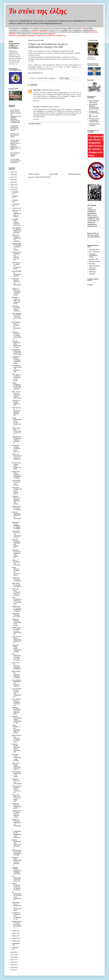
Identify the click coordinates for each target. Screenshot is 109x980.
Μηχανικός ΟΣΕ (94, 259)
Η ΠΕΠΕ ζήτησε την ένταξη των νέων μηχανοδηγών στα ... (17, 631)
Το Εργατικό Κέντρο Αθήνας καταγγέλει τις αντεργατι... (17, 648)
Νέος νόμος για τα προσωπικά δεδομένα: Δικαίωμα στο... (16, 412)
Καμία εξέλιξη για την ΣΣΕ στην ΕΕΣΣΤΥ (17, 585)
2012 (12, 967)
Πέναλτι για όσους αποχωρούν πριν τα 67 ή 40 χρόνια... (16, 592)
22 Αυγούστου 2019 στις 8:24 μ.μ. (51, 90)
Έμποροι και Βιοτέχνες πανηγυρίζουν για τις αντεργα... (17, 622)
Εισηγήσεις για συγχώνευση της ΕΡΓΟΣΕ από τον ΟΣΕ (17, 352)
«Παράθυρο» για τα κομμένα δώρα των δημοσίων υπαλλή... (17, 814)
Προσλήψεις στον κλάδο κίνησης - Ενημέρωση (16, 309)
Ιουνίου (14, 933)
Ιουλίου (14, 931)
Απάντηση (36, 101)
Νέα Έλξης (92, 264)
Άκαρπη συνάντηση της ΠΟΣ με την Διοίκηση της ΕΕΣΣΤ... (16, 887)
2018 (12, 952)
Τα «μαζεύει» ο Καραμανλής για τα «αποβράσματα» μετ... (16, 916)
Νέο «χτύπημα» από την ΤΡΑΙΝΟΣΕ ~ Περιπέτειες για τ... (16, 702)
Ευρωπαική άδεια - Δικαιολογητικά (94, 101)
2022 (12, 182)
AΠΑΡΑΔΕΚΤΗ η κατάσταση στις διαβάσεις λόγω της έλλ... (17, 256)
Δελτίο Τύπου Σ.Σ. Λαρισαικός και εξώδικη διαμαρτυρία (16, 666)
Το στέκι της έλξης (38, 11)
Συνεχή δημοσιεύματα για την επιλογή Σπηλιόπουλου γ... (17, 422)
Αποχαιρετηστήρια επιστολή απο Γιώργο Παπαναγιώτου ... (17, 925)
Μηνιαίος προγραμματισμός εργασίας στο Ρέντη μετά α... (16, 844)
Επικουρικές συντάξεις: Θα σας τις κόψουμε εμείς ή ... (17, 491)
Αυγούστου (16, 208)
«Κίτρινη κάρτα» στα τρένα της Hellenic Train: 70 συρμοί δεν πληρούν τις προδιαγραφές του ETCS (16, 145)
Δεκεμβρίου (15, 192)
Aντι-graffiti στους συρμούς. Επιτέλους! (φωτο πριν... (16, 222)
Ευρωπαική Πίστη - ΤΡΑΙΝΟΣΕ (95, 125)
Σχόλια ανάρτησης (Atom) (43, 177)
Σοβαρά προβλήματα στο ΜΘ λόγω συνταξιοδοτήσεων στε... (17, 386)
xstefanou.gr (93, 272)
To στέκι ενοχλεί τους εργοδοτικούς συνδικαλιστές (15, 161)
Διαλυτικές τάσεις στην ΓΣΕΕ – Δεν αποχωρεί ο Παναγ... (16, 301)
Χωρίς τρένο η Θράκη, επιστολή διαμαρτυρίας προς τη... (16, 766)
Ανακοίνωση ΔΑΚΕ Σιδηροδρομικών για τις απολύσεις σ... (17, 861)
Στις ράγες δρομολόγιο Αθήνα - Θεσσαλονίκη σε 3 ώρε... (16, 344)
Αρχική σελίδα (54, 174)
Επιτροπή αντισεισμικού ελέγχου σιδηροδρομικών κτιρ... (17, 720)
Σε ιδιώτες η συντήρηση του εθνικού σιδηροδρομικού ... (17, 335)
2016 (12, 957)
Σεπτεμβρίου (16, 204)
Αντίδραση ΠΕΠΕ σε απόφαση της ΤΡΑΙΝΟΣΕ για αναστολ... (17, 871)
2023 (12, 180)
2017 (12, 955)
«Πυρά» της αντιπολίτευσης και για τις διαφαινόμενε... (17, 457)
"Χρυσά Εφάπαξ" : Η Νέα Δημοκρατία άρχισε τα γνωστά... (16, 729)
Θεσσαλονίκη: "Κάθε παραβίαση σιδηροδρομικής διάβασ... (17, 475)
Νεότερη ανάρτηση (34, 174)
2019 (12, 190)
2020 (12, 187)
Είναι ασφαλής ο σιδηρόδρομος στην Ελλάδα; (17, 774)
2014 (12, 962)
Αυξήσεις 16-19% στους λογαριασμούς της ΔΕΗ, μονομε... (16, 292)
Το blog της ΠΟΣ (94, 250)
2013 (12, 965)
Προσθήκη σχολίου (35, 124)
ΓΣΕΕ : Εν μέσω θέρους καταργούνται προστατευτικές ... (17, 640)
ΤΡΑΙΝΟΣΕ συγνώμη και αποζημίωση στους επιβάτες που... (16, 554)
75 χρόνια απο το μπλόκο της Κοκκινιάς (17, 579)
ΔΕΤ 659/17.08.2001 (94, 116)
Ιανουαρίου (15, 948)
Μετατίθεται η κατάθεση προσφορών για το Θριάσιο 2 (16, 449)
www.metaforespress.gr (36, 73)
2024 (12, 177)
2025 (12, 175)
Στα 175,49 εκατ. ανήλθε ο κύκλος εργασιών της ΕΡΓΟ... (17, 466)
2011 (12, 970)
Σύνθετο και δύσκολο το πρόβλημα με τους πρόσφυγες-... (17, 238)
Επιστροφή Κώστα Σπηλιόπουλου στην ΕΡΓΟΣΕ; (17, 758)
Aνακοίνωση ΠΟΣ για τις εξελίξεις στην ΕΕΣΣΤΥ (17, 806)
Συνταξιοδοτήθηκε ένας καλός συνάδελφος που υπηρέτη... (17, 247)
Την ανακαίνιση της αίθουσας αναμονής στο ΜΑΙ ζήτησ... (17, 230)
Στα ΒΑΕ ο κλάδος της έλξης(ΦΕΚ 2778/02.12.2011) (94, 120)
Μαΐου (14, 936)
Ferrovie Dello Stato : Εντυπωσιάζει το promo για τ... (17, 431)
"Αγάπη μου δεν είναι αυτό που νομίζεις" (15, 135)
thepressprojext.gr (94, 266)
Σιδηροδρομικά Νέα (95, 261)
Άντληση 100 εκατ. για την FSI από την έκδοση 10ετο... (16, 798)
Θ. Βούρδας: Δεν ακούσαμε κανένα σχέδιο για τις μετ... (17, 789)
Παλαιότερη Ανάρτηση (74, 174)
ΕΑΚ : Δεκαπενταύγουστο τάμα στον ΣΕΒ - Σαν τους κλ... (17, 657)
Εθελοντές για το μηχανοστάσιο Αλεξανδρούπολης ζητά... (17, 853)
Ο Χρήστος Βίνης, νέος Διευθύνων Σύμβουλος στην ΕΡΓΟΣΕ (16, 500)
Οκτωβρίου (15, 200)
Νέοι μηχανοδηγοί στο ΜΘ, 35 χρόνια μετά (16, 879)
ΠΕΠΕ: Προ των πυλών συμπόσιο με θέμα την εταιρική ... (16, 214)
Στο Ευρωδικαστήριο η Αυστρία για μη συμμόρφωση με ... (17, 896)
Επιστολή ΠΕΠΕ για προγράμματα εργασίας (17, 274)
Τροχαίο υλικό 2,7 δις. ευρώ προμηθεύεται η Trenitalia (17, 609)
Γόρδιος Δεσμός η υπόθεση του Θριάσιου (16, 508)
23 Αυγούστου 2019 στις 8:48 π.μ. (50, 107)
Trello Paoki (37, 90)
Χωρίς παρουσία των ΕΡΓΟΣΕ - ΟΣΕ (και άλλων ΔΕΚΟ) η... (17, 317)
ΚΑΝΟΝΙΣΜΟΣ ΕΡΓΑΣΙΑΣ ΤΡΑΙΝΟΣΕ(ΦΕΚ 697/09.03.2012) (94, 107)
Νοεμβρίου (15, 196)
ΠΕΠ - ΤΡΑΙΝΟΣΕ (94, 252)
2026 (12, 172)
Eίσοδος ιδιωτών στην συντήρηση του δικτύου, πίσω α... (17, 739)
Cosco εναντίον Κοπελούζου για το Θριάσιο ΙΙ (16, 483)
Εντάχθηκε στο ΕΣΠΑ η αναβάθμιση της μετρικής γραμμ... (16, 360)
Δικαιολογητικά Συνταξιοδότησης (94, 112)
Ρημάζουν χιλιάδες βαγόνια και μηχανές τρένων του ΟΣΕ (16, 748)
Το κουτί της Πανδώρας (92, 269)
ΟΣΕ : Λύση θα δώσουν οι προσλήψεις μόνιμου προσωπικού (16, 395)
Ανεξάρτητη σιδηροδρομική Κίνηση (93, 256)
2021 (12, 185)
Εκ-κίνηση (92, 274)
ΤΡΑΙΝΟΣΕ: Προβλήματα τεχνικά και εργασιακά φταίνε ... (16, 711)
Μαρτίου (15, 941)
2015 (12, 960)
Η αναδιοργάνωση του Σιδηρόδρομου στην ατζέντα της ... (17, 834)
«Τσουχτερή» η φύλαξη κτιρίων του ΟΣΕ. (16, 403)
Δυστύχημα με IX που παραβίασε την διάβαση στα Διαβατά (16, 526)
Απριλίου (15, 938)
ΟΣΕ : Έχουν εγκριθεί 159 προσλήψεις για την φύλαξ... (16, 377)
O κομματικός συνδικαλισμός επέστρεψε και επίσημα (14, 128)
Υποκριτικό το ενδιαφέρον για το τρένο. (16, 615)
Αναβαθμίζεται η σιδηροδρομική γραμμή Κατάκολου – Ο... (17, 440)
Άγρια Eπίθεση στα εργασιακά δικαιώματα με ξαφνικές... (17, 675)
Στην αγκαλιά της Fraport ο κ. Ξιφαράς (15, 154)
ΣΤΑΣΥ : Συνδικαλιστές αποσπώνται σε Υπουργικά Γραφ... (17, 601)
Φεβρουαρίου (16, 943)
